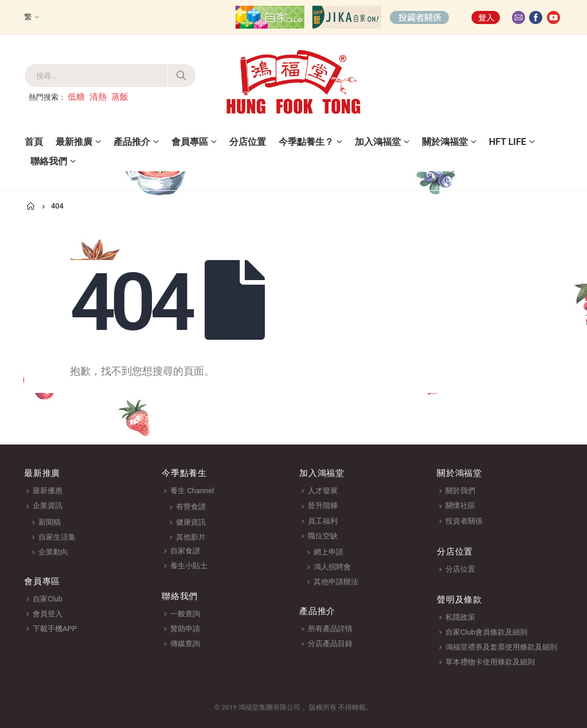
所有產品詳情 (330, 629)
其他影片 (191, 537)
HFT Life (508, 142)
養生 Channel (192, 491)
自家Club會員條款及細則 (486, 632)
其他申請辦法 (336, 582)
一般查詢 (185, 614)
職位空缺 (323, 536)
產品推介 (132, 142)
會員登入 (48, 614)
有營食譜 (191, 507)
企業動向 (53, 552)
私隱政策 (460, 617)
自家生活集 (57, 537)
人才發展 (323, 491)
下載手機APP (55, 629)
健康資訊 (191, 522)
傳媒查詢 (185, 644)
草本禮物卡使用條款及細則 (490, 662)
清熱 (98, 97)
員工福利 (323, 521)
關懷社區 (460, 505)
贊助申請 (185, 629)
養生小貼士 (189, 566)
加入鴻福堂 (378, 142)
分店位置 (248, 142)
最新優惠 (48, 491)
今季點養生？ (306, 142)
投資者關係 (464, 521)
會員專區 (190, 142)
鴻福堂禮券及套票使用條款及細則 (501, 647)
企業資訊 (48, 505)
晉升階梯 (323, 505)
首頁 (34, 142)
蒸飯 (120, 97)
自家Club (48, 599)
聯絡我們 (49, 161)
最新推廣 (74, 142)
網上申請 (328, 552)
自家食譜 (185, 551)
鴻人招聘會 (332, 567)
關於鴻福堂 (445, 142)
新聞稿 (50, 522)
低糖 (76, 97)
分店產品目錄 (330, 644)
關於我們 (460, 491)
